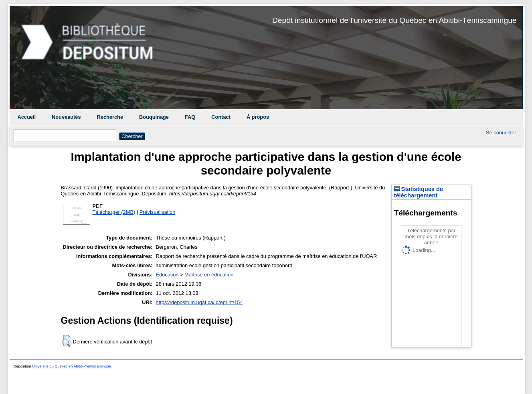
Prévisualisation (158, 212)
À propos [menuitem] (258, 117)
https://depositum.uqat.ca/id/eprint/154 (199, 302)
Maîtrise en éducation (209, 275)
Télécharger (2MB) (114, 212)
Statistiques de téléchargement (419, 192)
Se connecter (501, 133)
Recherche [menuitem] (110, 117)
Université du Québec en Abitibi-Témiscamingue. (72, 366)
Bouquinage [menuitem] (154, 117)
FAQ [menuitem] (190, 117)
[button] (67, 341)
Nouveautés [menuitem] (66, 117)
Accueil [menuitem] (27, 117)
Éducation (167, 275)
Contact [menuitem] (221, 117)
